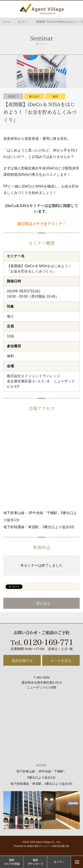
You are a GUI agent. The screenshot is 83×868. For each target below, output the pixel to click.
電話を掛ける (22, 661)
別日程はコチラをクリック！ (42, 224)
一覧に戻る (42, 603)
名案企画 (65, 846)
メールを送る (61, 661)
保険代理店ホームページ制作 (42, 846)
